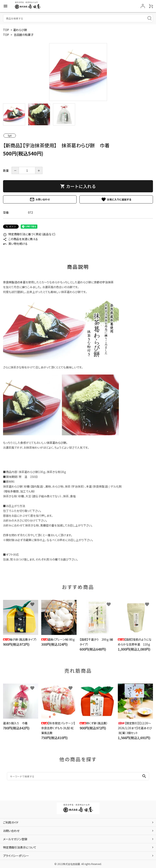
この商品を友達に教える (21, 239)
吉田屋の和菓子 (24, 35)
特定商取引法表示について (20, 847)
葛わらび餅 (20, 30)
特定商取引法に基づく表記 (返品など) (29, 234)
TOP (6, 30)
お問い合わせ (40, 199)
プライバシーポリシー (16, 856)
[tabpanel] (78, 72)
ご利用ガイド (11, 822)
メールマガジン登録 (15, 839)
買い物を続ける (15, 244)
